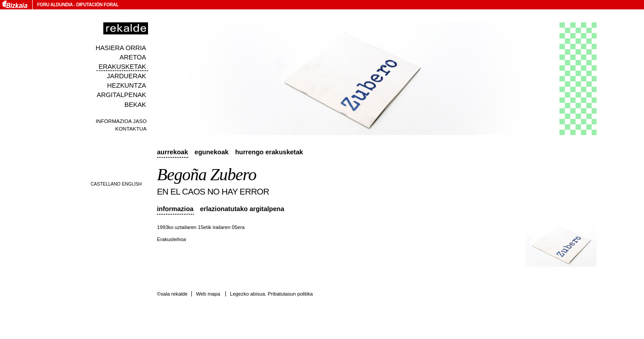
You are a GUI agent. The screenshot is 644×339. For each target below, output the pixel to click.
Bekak (135, 105)
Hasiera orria (121, 48)
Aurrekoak (173, 152)
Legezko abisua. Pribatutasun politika (271, 294)
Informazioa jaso (121, 121)
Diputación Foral (97, 5)
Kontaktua (131, 129)
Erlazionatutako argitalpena (242, 209)
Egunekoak (212, 152)
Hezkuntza (127, 85)
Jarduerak (127, 76)
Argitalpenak (121, 95)
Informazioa (175, 209)
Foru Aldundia (55, 5)
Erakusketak (122, 67)
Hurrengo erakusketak (269, 152)
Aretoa (133, 57)
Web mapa (208, 294)
